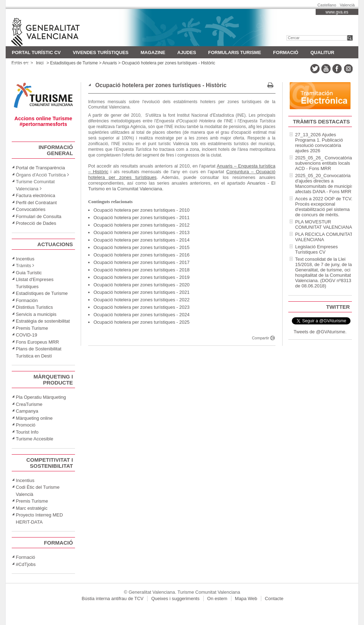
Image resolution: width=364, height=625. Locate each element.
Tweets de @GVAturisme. (320, 332)
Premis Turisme (32, 328)
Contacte (274, 598)
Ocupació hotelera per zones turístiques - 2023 (141, 307)
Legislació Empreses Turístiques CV (316, 249)
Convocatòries (31, 209)
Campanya (27, 411)
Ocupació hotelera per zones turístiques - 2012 (141, 225)
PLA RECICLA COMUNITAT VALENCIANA (324, 237)
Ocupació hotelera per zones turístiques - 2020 (141, 285)
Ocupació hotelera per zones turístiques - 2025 (141, 322)
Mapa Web (246, 598)
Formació (286, 52)
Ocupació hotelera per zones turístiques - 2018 (141, 270)
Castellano (327, 4)
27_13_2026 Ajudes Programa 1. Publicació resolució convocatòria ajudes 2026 (319, 143)
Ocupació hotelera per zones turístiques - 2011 (141, 218)
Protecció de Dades (36, 223)
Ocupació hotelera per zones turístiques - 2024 (141, 315)
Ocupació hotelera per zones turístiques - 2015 (141, 247)
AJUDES (187, 52)
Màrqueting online (34, 418)
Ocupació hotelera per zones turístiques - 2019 (141, 277)
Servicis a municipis (36, 314)
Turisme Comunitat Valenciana (56, 28)
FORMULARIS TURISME (235, 52)
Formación (27, 300)
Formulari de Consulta (39, 216)
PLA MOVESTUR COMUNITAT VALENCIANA (323, 224)
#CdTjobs (26, 564)
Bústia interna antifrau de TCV (113, 598)
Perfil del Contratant (36, 203)
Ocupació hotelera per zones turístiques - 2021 (141, 292)
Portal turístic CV (36, 52)
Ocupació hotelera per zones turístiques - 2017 (141, 262)
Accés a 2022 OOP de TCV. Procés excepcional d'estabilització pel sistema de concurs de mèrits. (324, 207)
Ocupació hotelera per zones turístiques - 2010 (141, 210)
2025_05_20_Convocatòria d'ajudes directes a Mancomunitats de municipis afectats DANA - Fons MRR (324, 184)
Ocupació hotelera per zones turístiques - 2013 (141, 232)
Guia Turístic (29, 273)
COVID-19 (27, 335)
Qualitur (322, 52)
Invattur (23, 65)
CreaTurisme (29, 404)
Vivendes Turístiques (101, 52)
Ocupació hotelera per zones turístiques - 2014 (141, 240)
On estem (217, 598)
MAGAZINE (153, 52)
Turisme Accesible (35, 439)
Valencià (347, 4)
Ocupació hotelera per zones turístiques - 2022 (141, 300)
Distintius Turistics (34, 307)
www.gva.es (337, 12)
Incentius (25, 259)
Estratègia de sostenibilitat (43, 321)
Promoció (26, 425)
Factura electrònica (36, 195)
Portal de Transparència (41, 168)
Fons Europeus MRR (38, 342)
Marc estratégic (32, 508)
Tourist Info (27, 432)
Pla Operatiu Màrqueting (41, 397)
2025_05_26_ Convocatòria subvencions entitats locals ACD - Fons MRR (323, 163)
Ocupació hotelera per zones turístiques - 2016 (141, 255)
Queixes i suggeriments (175, 598)
